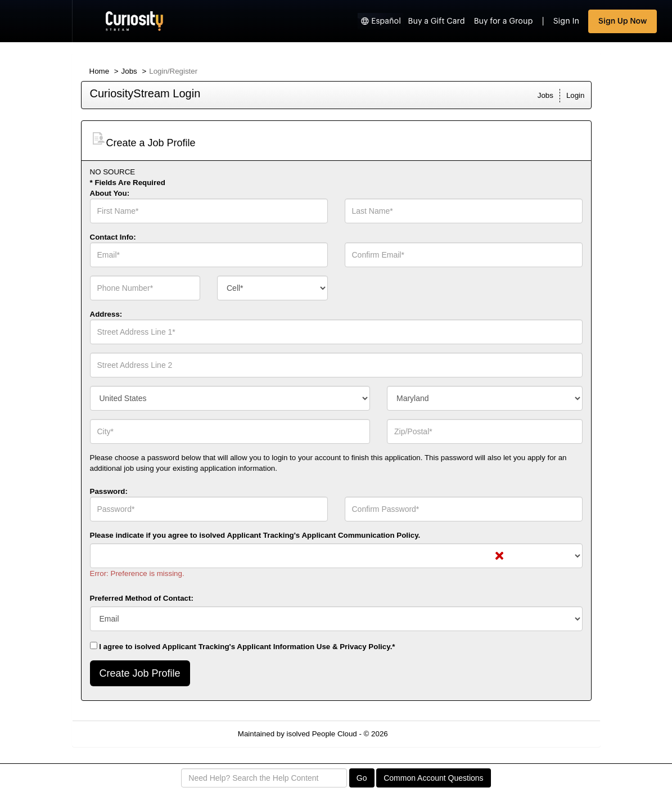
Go (362, 778)
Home (100, 71)
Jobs (129, 71)
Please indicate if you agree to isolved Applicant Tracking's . (255, 535)
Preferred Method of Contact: (142, 598)
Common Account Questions (433, 778)
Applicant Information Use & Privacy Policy (313, 647)
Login (576, 95)
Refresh (421, 734)
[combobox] (272, 288)
